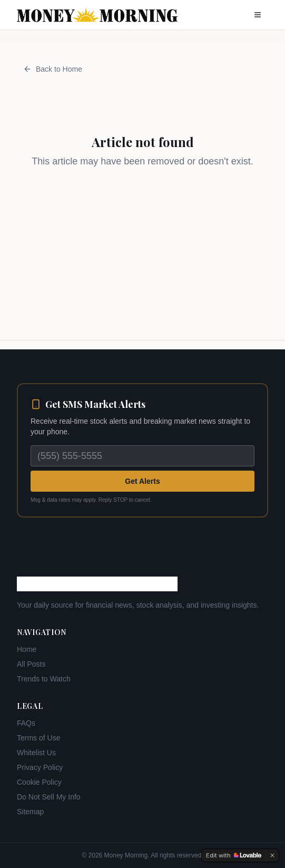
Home (27, 649)
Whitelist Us (36, 753)
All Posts (31, 664)
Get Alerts (142, 481)
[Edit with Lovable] (234, 855)
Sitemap (30, 812)
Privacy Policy (40, 767)
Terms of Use (38, 738)
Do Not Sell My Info (49, 797)
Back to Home (53, 69)
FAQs (26, 723)
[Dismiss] (272, 855)
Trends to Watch (44, 679)
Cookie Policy (39, 782)
